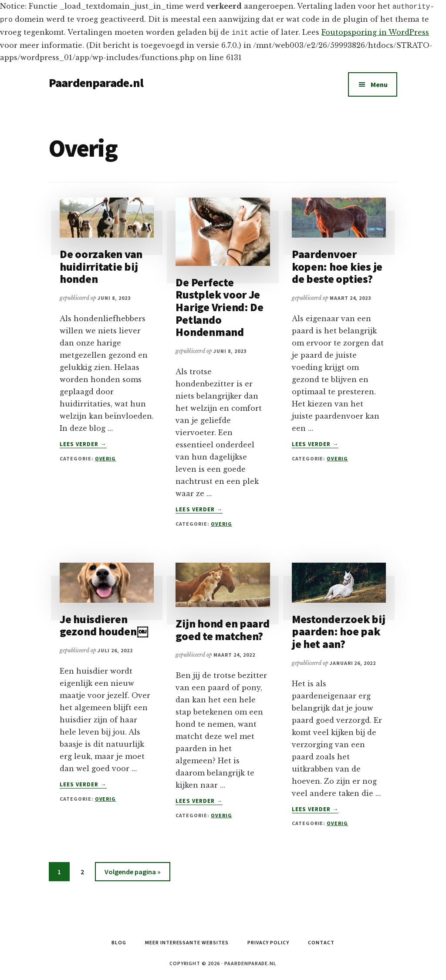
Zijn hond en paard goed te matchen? (222, 627)
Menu (379, 82)
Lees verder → (83, 442)
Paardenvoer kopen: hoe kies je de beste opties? (337, 264)
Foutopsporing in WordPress (375, 30)
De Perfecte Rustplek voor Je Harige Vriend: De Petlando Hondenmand (220, 304)
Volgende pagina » (132, 871)
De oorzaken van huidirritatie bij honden (101, 264)
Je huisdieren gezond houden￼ (104, 623)
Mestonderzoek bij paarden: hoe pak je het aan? (339, 629)
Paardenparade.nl (96, 80)
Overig (106, 456)
